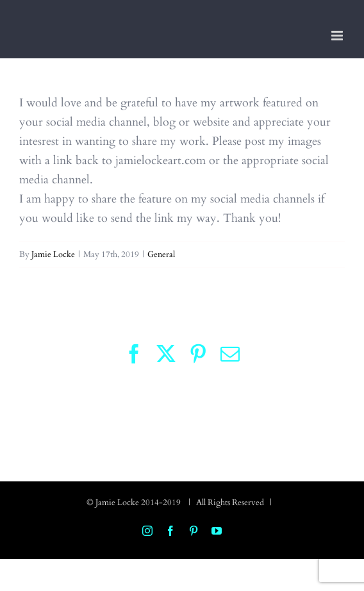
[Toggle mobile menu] (338, 36)
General (161, 254)
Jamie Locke (53, 254)
